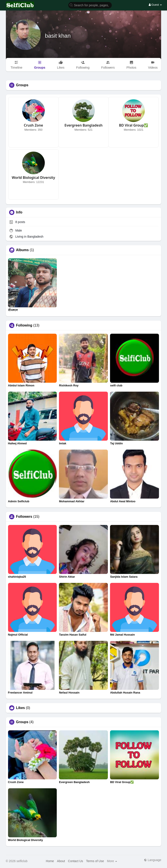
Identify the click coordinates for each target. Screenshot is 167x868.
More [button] (112, 861)
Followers (24, 517)
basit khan (58, 36)
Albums (23, 250)
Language (153, 860)
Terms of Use (95, 861)
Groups (22, 722)
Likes (21, 708)
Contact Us (76, 861)
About (61, 861)
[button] (90, 5)
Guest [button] (155, 5)
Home (50, 861)
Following (24, 325)
